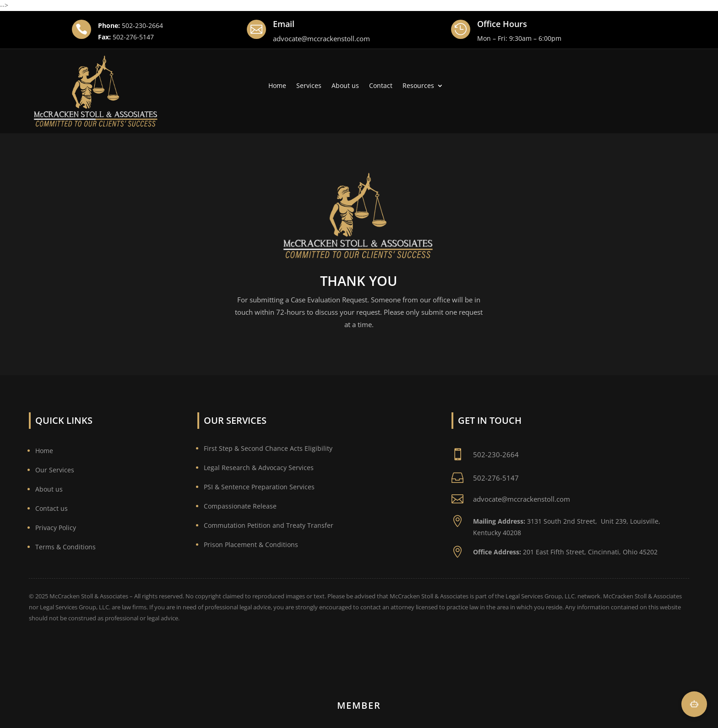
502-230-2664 (142, 25)
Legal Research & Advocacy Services (259, 468)
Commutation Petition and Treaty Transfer (269, 525)
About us (345, 86)
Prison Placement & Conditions (251, 545)
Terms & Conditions (65, 547)
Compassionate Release (240, 506)
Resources (418, 86)
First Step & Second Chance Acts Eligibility (268, 448)
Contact (381, 86)
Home (277, 86)
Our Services (55, 470)
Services (309, 86)
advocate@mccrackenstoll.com (321, 38)
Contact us (52, 508)
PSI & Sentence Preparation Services (259, 487)
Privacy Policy (56, 528)
